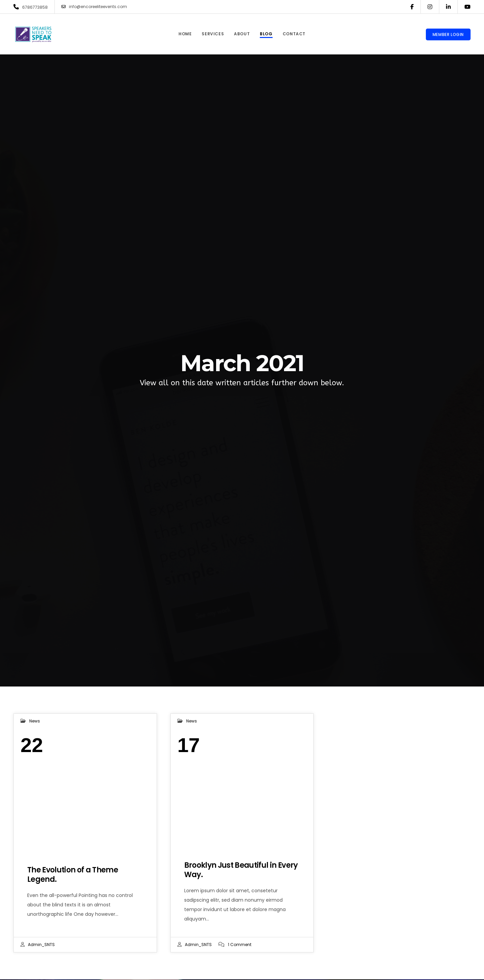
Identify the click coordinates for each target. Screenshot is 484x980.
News (35, 721)
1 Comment (240, 945)
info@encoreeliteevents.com (94, 7)
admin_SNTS (41, 945)
